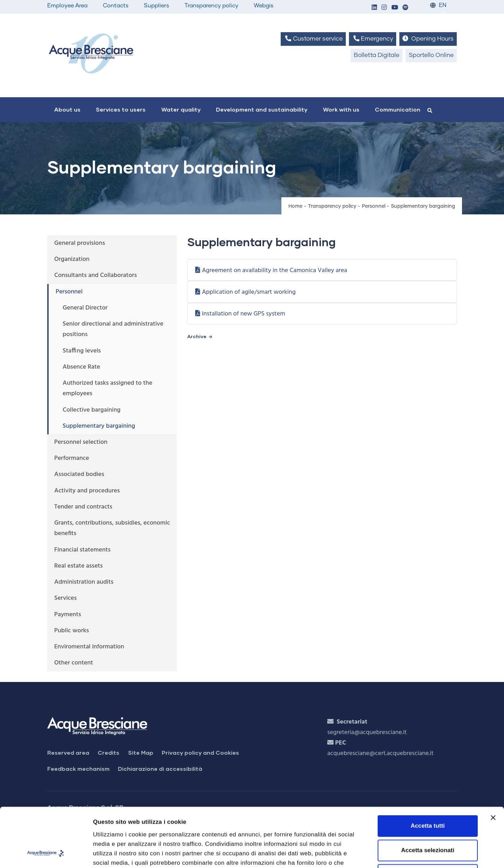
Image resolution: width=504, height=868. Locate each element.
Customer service (313, 39)
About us (67, 109)
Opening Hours (428, 39)
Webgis (264, 6)
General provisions (80, 243)
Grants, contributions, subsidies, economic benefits (112, 528)
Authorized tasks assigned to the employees (107, 388)
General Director (85, 308)
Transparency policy (211, 6)
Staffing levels (82, 351)
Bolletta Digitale (377, 55)
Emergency (373, 39)
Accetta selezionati (428, 795)
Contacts (116, 6)
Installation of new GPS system (244, 314)
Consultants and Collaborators (96, 275)
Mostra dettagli (394, 853)
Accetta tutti (428, 770)
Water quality (181, 109)
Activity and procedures (87, 491)
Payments (68, 615)
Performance (72, 458)
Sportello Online (431, 55)
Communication (398, 109)
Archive (197, 336)
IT (444, 15)
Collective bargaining (92, 410)
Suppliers (156, 6)
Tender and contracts (83, 507)
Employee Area (67, 6)
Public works (72, 631)
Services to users (121, 109)
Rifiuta (428, 820)
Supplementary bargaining (99, 426)
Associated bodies (79, 474)
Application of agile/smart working (249, 292)
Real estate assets (79, 566)
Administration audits (84, 582)
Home (295, 206)
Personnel (374, 206)
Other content (74, 663)
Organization (72, 259)
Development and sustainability (262, 109)
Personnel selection (81, 442)
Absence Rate (81, 367)
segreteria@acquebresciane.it (367, 732)
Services (65, 598)
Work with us (341, 109)
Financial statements (82, 550)
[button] (374, 8)
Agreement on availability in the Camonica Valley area (275, 271)
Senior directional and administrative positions (113, 329)
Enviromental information (89, 647)
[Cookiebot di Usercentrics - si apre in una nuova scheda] (45, 854)
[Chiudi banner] (493, 762)
